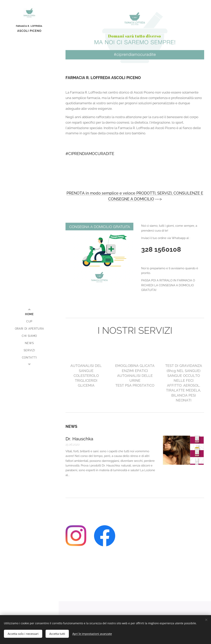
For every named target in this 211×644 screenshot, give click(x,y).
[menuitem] (29, 314)
